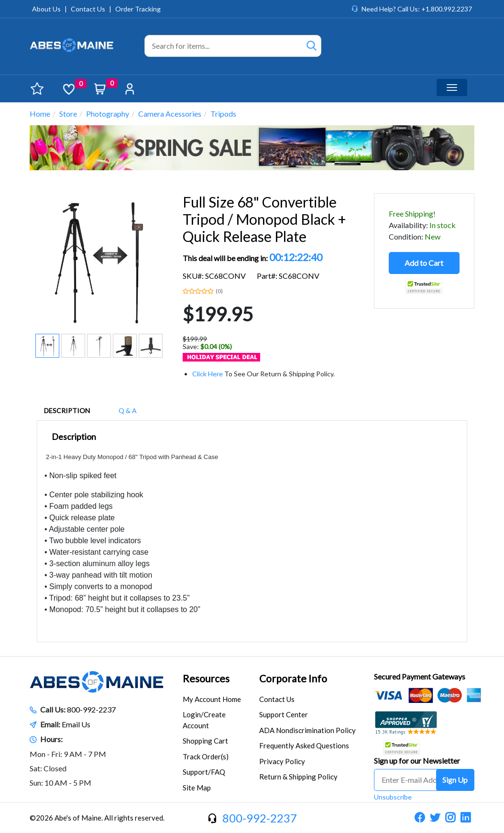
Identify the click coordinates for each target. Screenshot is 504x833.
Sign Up (455, 780)
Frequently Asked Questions (304, 745)
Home (40, 114)
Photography (108, 114)
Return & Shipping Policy (298, 777)
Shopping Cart (205, 741)
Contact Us (88, 9)
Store (68, 114)
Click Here (208, 374)
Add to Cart (424, 263)
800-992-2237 (91, 709)
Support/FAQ (204, 772)
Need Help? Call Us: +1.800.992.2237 (417, 9)
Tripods (223, 114)
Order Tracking (138, 9)
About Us (46, 9)
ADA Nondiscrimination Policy (307, 730)
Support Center (284, 714)
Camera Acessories (170, 114)
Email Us (76, 724)
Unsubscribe (393, 797)
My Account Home (212, 699)
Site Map (197, 788)
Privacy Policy (282, 761)
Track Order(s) (206, 756)
